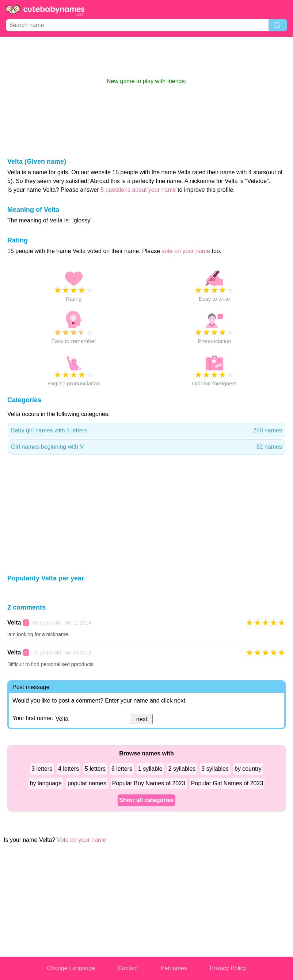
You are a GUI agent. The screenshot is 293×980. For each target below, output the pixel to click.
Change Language (71, 968)
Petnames (174, 968)
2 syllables (182, 769)
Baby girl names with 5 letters (146, 431)
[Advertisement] (146, 57)
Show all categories (146, 800)
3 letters (42, 769)
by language (46, 783)
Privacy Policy (228, 968)
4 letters (69, 769)
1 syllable (150, 769)
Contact (128, 968)
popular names (87, 783)
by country (248, 769)
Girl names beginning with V (146, 447)
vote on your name (186, 251)
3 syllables (215, 769)
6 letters (122, 769)
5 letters (95, 769)
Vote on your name (81, 840)
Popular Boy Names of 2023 (149, 783)
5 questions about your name (138, 190)
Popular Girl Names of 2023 (227, 783)
